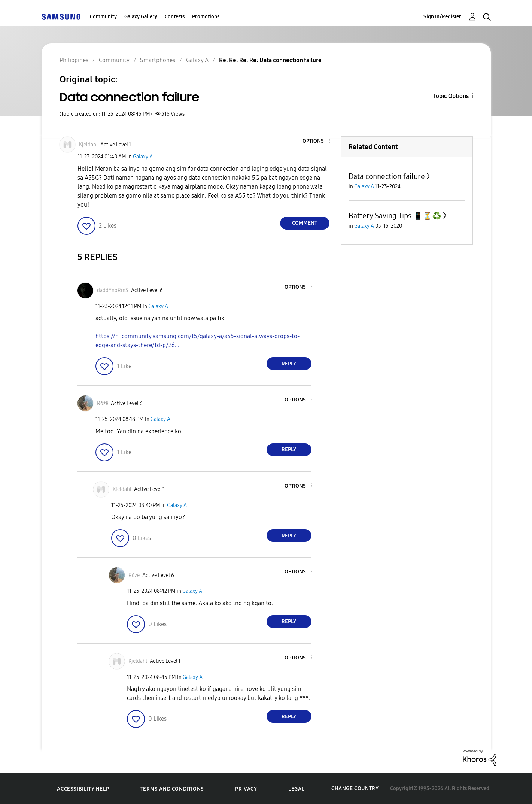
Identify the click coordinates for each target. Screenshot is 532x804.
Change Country (355, 788)
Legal (296, 789)
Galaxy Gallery (141, 17)
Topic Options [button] (451, 96)
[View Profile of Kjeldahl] (88, 145)
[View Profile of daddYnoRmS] (113, 290)
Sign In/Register (442, 17)
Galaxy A (143, 157)
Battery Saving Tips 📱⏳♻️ (395, 216)
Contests (175, 17)
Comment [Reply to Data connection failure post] (305, 223)
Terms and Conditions (172, 789)
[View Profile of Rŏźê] (103, 403)
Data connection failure (387, 176)
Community (103, 17)
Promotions (206, 17)
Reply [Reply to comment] (289, 364)
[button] (316, 141)
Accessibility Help (83, 789)
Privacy (246, 789)
